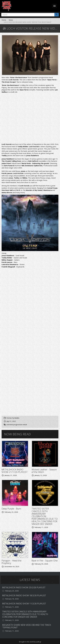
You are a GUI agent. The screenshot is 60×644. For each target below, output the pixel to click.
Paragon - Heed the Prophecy (12, 562)
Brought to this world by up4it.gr (30, 642)
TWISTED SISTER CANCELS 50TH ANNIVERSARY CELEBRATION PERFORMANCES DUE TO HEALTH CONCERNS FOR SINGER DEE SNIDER (45, 516)
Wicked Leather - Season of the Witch (44, 471)
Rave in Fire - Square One (45, 560)
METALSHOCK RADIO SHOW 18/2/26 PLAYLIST (24, 595)
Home (4, 20)
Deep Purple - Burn (11, 509)
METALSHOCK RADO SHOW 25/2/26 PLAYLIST (24, 587)
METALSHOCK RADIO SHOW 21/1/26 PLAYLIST (15, 471)
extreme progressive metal (17, 424)
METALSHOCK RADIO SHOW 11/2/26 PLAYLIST (24, 604)
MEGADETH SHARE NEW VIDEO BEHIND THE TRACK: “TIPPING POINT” (27, 626)
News (11, 20)
